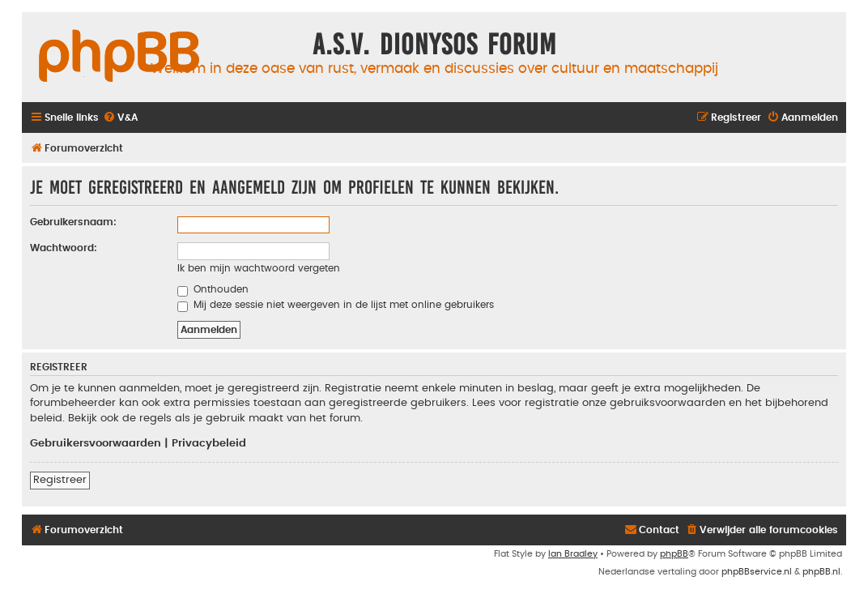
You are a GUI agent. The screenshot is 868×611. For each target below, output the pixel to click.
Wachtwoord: (64, 248)
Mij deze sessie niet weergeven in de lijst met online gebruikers (336, 305)
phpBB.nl (821, 572)
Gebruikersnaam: (73, 222)
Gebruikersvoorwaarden (96, 443)
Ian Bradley (573, 554)
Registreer (60, 480)
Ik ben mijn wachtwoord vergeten (259, 268)
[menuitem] (120, 118)
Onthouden (213, 289)
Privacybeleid (209, 443)
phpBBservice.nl (757, 572)
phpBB (674, 554)
